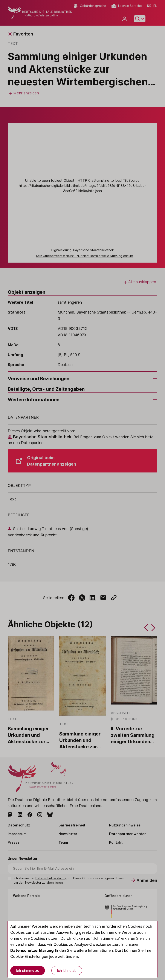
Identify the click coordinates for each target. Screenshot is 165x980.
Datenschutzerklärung (32, 950)
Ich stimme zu (28, 971)
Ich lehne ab (67, 971)
